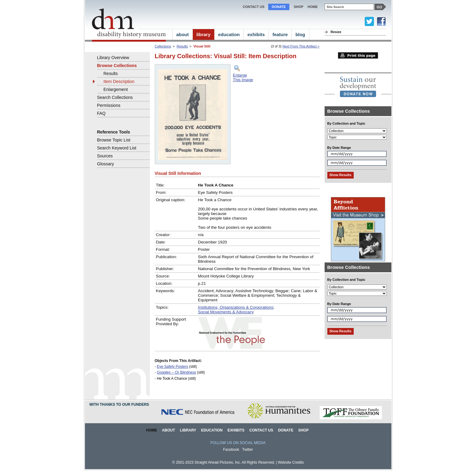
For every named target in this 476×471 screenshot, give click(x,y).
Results (182, 46)
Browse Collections (117, 66)
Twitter (248, 450)
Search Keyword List (117, 148)
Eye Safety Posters (173, 367)
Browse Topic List (114, 140)
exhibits (256, 34)
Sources (105, 156)
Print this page (358, 55)
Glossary (106, 164)
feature (280, 34)
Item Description (119, 81)
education (229, 34)
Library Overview (113, 58)
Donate (279, 7)
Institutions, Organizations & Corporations (236, 307)
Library (188, 430)
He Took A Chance (172, 379)
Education (212, 430)
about (183, 34)
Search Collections (115, 97)
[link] (358, 87)
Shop (298, 7)
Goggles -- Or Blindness (177, 372)
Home (152, 430)
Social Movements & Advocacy (226, 312)
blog (300, 34)
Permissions (109, 105)
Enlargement (116, 89)
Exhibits (236, 430)
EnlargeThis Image (243, 77)
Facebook (231, 450)
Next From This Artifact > (301, 46)
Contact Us (254, 7)
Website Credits (291, 462)
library (204, 34)
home (313, 7)
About (168, 430)
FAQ (101, 113)
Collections (163, 46)
